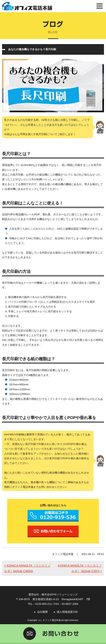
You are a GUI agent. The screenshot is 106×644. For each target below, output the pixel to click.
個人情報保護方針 (67, 612)
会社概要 (42, 612)
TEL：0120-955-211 (40, 604)
